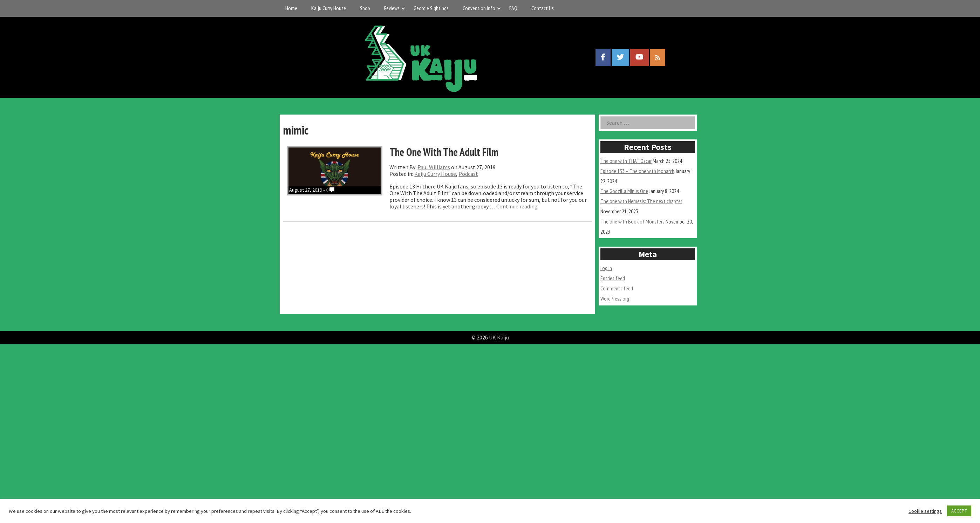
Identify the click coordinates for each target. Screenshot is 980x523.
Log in (606, 268)
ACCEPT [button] (959, 511)
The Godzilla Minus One (624, 191)
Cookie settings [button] (925, 511)
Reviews (392, 8)
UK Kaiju (499, 337)
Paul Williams (434, 167)
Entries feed (613, 278)
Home (291, 8)
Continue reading (517, 206)
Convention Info (479, 8)
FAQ (513, 8)
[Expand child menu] (403, 8)
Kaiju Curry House (329, 8)
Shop (365, 8)
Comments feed (617, 288)
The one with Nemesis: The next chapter (641, 201)
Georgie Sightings (431, 8)
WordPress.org (615, 298)
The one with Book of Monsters (632, 221)
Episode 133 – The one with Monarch (637, 171)
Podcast (468, 174)
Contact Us (543, 8)
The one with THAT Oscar (626, 161)
